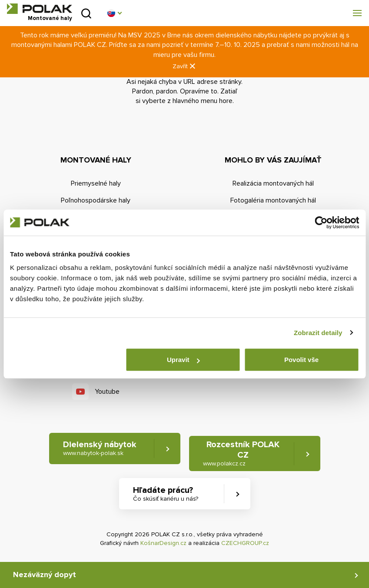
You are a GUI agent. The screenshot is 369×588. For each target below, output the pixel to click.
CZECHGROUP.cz (245, 543)
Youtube (107, 392)
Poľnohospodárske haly (96, 200)
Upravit (183, 360)
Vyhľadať (86, 13)
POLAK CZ (40, 9)
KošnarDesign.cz (163, 543)
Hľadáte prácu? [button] (166, 494)
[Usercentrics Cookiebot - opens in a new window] (321, 223)
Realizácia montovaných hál (273, 183)
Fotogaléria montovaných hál (273, 200)
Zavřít (185, 66)
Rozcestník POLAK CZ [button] (241, 453)
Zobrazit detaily (318, 333)
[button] (114, 13)
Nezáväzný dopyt (45, 575)
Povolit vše (301, 360)
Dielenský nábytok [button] (100, 448)
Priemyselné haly (96, 183)
